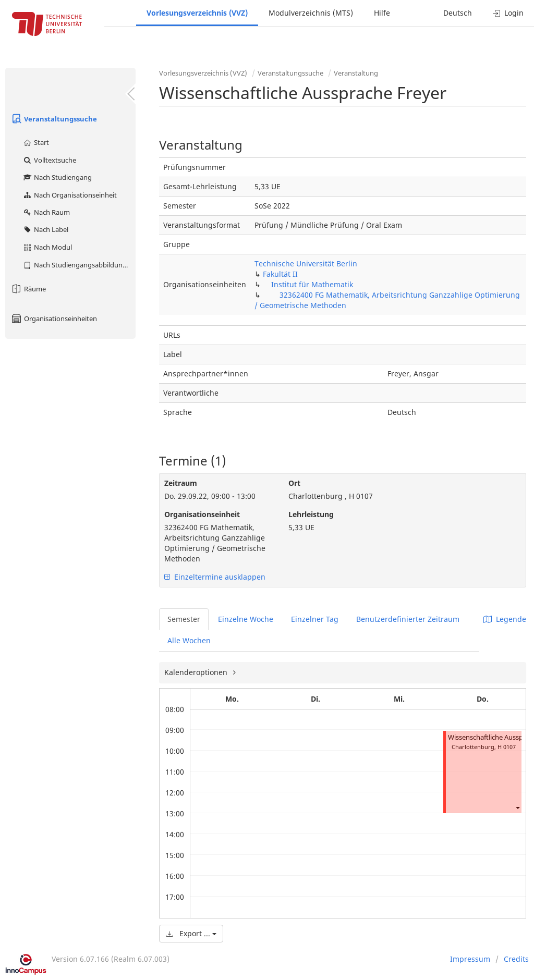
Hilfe (382, 13)
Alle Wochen (189, 640)
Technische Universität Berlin (306, 264)
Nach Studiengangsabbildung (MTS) (79, 265)
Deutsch (458, 13)
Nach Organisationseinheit (70, 195)
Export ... (191, 933)
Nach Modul (47, 247)
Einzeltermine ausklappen (215, 577)
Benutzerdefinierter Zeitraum (408, 619)
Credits (516, 959)
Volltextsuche (49, 160)
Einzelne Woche (246, 619)
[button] (517, 807)
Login (508, 13)
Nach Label (45, 229)
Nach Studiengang (57, 177)
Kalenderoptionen (197, 672)
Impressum (470, 959)
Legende (505, 619)
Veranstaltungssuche (54, 119)
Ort (294, 483)
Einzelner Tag (315, 619)
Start (36, 142)
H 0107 (507, 747)
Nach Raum (46, 212)
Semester (184, 619)
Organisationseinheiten (54, 318)
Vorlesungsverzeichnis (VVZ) (197, 13)
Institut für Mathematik (312, 284)
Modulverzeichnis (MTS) (311, 13)
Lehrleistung (311, 514)
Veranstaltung (356, 73)
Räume (28, 289)
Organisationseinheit (202, 514)
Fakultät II (280, 274)
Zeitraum (181, 483)
